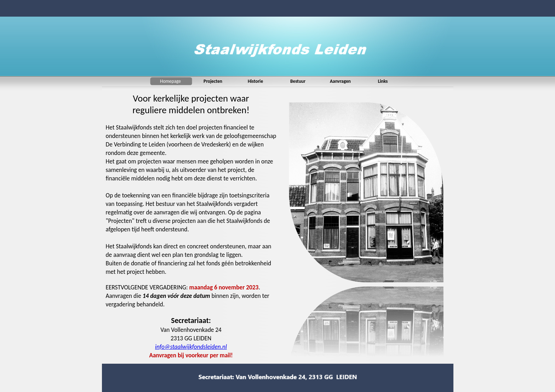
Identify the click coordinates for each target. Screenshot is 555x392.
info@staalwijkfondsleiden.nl (191, 347)
